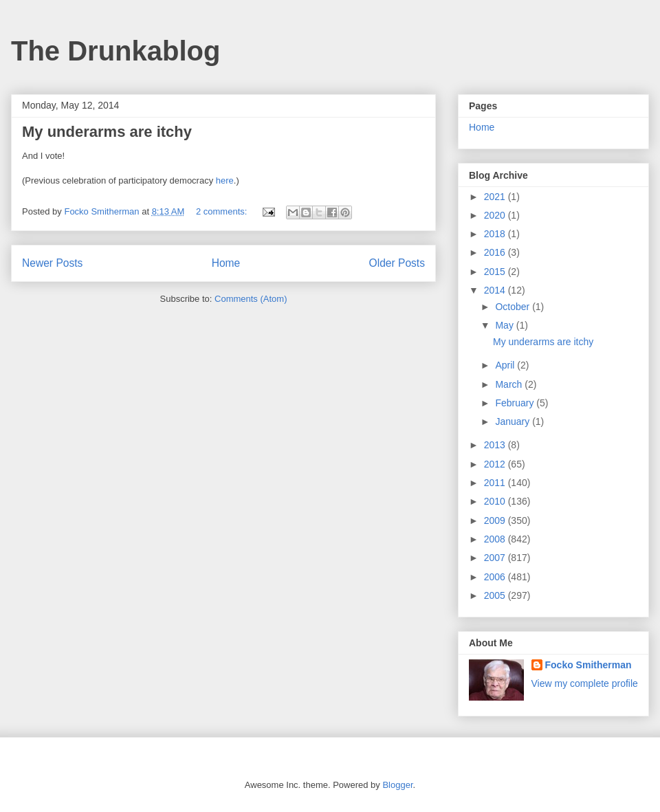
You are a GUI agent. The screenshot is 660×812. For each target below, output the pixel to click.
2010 (496, 501)
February (516, 403)
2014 (496, 290)
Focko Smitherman (588, 665)
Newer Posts (52, 263)
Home (226, 263)
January (514, 421)
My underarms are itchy (107, 132)
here (225, 180)
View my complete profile (585, 683)
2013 (496, 445)
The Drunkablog (115, 51)
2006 (496, 577)
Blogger (397, 785)
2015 (496, 272)
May (505, 325)
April (506, 365)
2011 (496, 483)
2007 (496, 558)
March (510, 384)
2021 (496, 197)
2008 (496, 539)
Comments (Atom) (251, 299)
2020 (496, 215)
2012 (496, 464)
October (514, 307)
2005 (496, 595)
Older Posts (397, 263)
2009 (496, 520)
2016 (496, 252)
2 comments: (223, 211)
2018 (496, 234)
